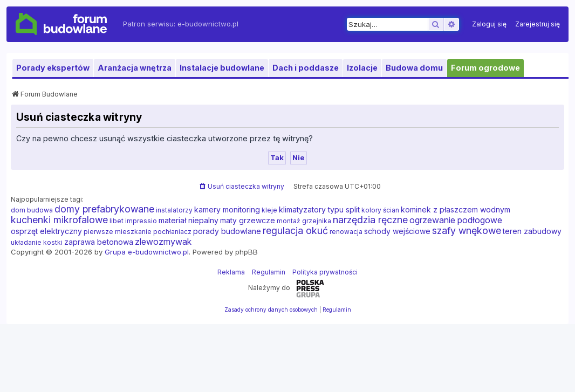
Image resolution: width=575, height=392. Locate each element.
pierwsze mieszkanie (118, 232)
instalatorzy (174, 210)
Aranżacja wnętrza (135, 68)
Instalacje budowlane (222, 68)
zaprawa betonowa (99, 242)
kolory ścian (380, 210)
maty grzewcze (248, 220)
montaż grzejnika (304, 221)
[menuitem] (489, 24)
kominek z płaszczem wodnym (456, 209)
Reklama (231, 272)
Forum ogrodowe (485, 68)
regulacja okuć (295, 231)
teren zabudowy (532, 231)
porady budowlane (227, 231)
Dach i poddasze (306, 68)
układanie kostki (37, 242)
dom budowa (32, 210)
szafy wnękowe (467, 231)
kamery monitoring (227, 209)
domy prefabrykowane (104, 209)
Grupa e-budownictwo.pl (147, 252)
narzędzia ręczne (370, 220)
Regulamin (269, 272)
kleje (269, 210)
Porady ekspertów (53, 68)
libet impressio (133, 221)
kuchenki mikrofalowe (59, 220)
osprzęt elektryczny (46, 231)
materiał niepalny (189, 220)
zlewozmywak (163, 242)
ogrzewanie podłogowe (456, 220)
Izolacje (362, 68)
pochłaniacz (172, 232)
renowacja (346, 232)
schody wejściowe (397, 231)
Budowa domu (414, 68)
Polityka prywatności (325, 272)
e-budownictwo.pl (208, 24)
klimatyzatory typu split (319, 209)
